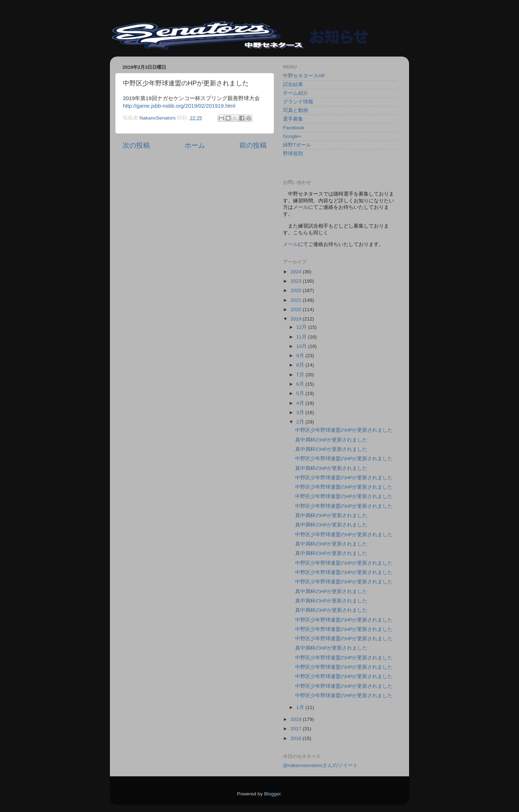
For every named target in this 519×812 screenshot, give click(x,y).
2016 (297, 738)
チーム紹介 (296, 93)
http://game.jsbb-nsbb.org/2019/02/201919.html (179, 106)
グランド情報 (298, 102)
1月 (301, 707)
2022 (297, 290)
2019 (297, 319)
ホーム (195, 145)
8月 (301, 365)
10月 (302, 346)
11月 (302, 337)
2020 (297, 309)
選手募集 (293, 119)
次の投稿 (136, 145)
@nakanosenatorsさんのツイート (320, 765)
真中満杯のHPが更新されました (331, 440)
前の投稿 (253, 145)
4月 (301, 403)
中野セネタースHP (304, 76)
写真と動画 (296, 110)
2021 (297, 300)
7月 (301, 375)
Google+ (292, 136)
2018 (297, 719)
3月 (301, 412)
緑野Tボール (297, 145)
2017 (297, 729)
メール (290, 244)
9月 (301, 356)
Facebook (294, 128)
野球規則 (293, 154)
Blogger (272, 794)
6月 (301, 384)
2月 (301, 422)
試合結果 (293, 84)
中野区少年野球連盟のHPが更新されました (344, 430)
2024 (297, 272)
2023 (297, 281)
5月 (301, 393)
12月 (302, 327)
